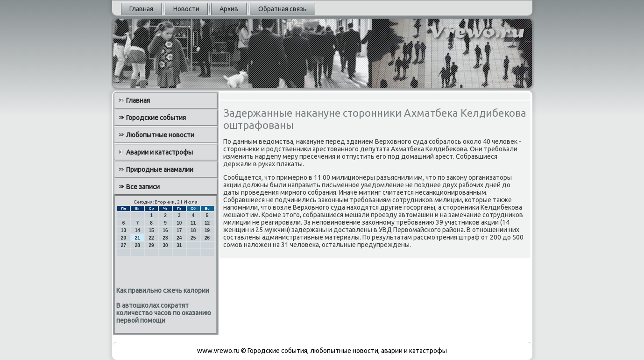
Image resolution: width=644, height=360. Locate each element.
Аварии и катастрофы (159, 152)
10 (179, 223)
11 (193, 223)
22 (152, 238)
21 (138, 238)
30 (165, 245)
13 (124, 230)
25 (193, 238)
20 (124, 238)
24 (179, 238)
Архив (229, 9)
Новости (186, 9)
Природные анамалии (160, 169)
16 (165, 230)
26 (207, 238)
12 (207, 223)
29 (152, 245)
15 (152, 230)
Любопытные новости (160, 135)
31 (179, 245)
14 (138, 230)
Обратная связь (283, 9)
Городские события (156, 118)
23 (165, 238)
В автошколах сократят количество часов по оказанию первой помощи (164, 313)
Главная (141, 9)
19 (207, 230)
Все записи (143, 187)
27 (124, 245)
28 (138, 245)
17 (179, 230)
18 (193, 230)
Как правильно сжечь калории (163, 290)
